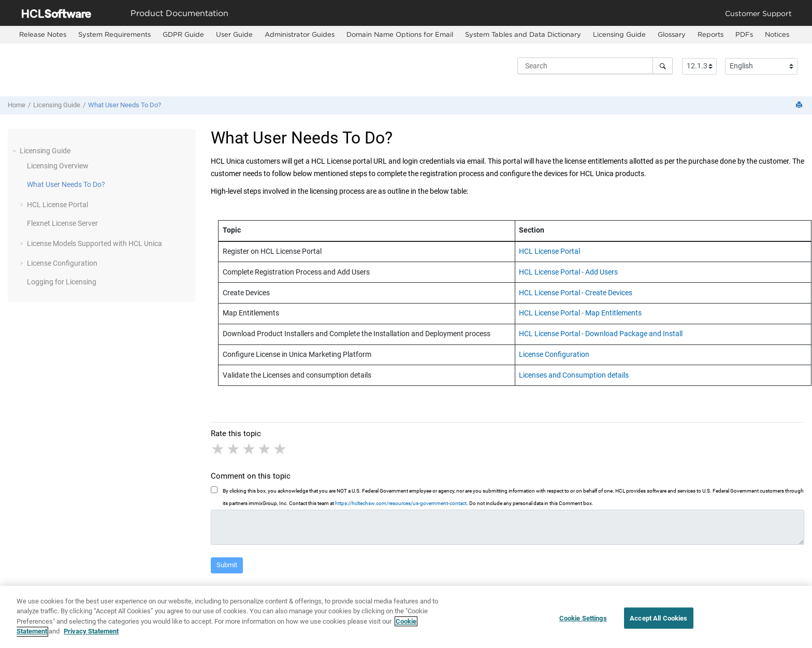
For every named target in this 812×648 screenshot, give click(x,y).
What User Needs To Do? (125, 105)
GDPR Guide (183, 34)
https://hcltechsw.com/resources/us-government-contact (401, 503)
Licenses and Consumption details (574, 375)
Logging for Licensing (62, 282)
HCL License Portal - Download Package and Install (601, 334)
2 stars (234, 449)
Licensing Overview (58, 166)
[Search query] (595, 66)
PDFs (744, 34)
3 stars (250, 449)
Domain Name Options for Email (400, 34)
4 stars (265, 449)
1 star (219, 449)
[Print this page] (800, 105)
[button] (16, 151)
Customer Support (758, 13)
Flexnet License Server (62, 223)
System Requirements (114, 34)
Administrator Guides (300, 34)
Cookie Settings (583, 622)
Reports (711, 34)
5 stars (281, 449)
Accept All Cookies (658, 622)
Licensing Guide (619, 34)
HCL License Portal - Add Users (568, 272)
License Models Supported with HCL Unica (95, 243)
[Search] (663, 66)
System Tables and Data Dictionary (523, 34)
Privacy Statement (91, 636)
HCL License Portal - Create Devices (576, 293)
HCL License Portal (57, 205)
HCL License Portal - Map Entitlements (580, 313)
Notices (777, 34)
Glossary (672, 34)
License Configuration (62, 263)
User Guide (234, 34)
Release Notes (43, 34)
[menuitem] (42, 35)
